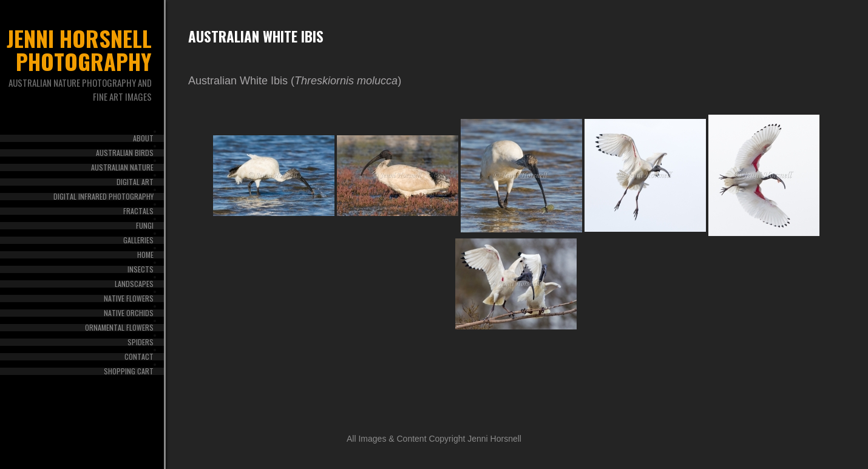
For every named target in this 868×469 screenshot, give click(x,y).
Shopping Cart (129, 371)
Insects (141, 269)
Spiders (141, 342)
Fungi (145, 226)
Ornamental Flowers (119, 328)
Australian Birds (125, 153)
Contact (139, 357)
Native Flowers (129, 299)
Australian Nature (122, 167)
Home (145, 255)
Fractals (138, 211)
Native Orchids (129, 313)
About (143, 138)
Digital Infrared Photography (103, 197)
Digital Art (135, 182)
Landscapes (134, 284)
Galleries (138, 240)
